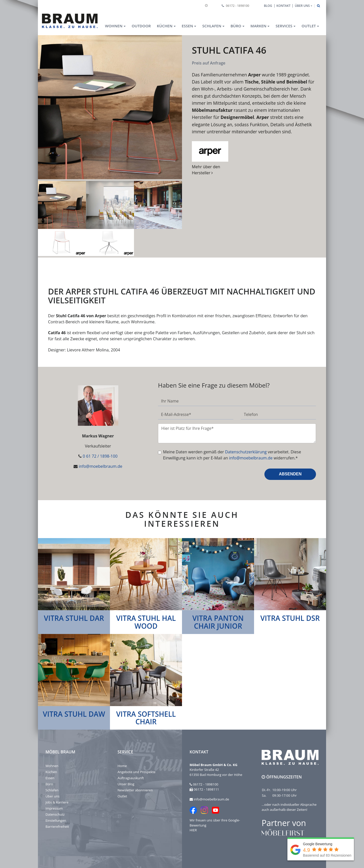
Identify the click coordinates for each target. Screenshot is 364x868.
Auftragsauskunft (131, 778)
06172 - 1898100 (238, 6)
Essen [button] (187, 26)
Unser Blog (126, 784)
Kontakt (284, 6)
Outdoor (141, 26)
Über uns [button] (302, 6)
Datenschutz (55, 814)
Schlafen (52, 790)
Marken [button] (258, 26)
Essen (50, 778)
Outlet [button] (309, 26)
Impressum (54, 808)
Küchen (51, 772)
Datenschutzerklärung (246, 452)
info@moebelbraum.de (100, 466)
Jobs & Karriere (57, 802)
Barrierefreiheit (57, 827)
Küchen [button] (165, 26)
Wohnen (52, 766)
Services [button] (284, 26)
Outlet (122, 796)
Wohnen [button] (114, 26)
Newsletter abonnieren (135, 790)
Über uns (53, 796)
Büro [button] (236, 26)
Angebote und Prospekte (136, 772)
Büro (49, 784)
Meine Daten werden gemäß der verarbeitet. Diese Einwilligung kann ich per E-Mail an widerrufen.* (232, 455)
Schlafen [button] (212, 26)
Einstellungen (56, 820)
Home (122, 766)
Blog (268, 6)
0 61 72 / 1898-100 (100, 456)
